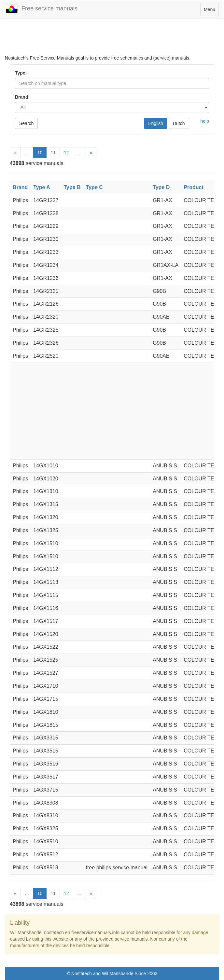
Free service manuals (41, 9)
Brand (20, 187)
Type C (94, 187)
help (205, 121)
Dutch (179, 123)
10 (40, 153)
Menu (211, 11)
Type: (21, 73)
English (156, 123)
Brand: (22, 97)
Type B (72, 187)
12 (66, 153)
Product (193, 187)
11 (53, 153)
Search (26, 123)
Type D (161, 187)
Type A (42, 187)
